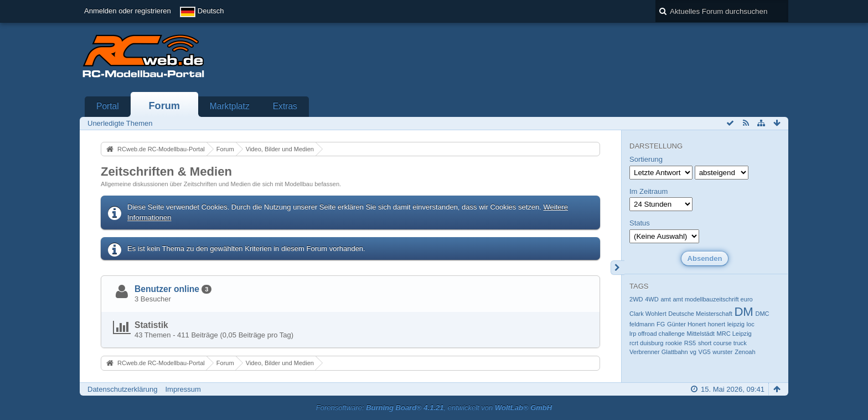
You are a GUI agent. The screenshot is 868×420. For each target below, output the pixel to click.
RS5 (690, 343)
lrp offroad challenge (657, 334)
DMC (762, 314)
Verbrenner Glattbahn (659, 352)
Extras (285, 106)
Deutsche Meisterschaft (700, 314)
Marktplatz (230, 106)
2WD (636, 299)
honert (717, 324)
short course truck (722, 343)
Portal (108, 106)
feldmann (642, 324)
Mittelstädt (701, 334)
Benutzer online (167, 289)
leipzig (736, 324)
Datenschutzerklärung (122, 389)
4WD (652, 299)
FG (661, 324)
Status (640, 223)
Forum (164, 106)
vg (693, 352)
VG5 (705, 352)
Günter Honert (686, 324)
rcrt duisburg (646, 343)
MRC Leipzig (734, 334)
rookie (674, 343)
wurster (722, 352)
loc (751, 324)
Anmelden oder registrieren (128, 11)
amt (665, 299)
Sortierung (646, 159)
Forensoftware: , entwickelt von (434, 408)
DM (743, 312)
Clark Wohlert (648, 314)
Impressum (183, 389)
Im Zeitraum (649, 191)
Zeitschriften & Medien (166, 171)
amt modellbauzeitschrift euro (712, 299)
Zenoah (745, 352)
